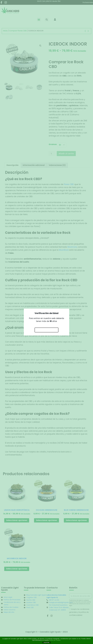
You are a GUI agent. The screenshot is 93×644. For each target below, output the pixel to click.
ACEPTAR (46, 643)
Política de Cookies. (55, 640)
